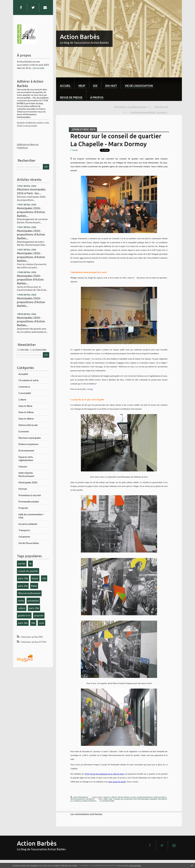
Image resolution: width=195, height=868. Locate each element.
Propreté (23, 508)
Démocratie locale (28, 425)
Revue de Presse (71, 97)
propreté (39, 615)
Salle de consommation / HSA (31, 516)
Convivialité (25, 393)
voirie (21, 601)
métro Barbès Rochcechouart (26, 474)
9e (30, 563)
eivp (135, 799)
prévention (33, 601)
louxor (35, 578)
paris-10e (23, 578)
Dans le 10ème (26, 412)
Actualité (23, 374)
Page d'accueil (161, 107)
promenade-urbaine (148, 799)
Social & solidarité (28, 524)
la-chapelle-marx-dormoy (83, 801)
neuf (82, 86)
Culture (22, 399)
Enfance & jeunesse (28, 444)
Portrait (23, 489)
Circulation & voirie (28, 380)
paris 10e (23, 586)
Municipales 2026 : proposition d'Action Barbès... (30, 280)
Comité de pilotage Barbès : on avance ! (149, 112)
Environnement (26, 450)
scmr (42, 623)
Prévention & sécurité (30, 495)
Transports (24, 530)
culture (22, 608)
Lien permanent (79, 797)
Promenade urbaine (29, 501)
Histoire (23, 466)
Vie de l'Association (29, 543)
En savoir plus (135, 865)
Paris (34, 586)
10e (44, 578)
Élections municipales (30, 438)
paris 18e (23, 623)
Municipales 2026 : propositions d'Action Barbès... (31, 212)
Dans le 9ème (25, 406)
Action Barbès (80, 37)
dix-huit (111, 86)
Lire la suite (38, 68)
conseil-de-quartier (28, 571)
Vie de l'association (139, 86)
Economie (24, 431)
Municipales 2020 (28, 482)
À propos (97, 97)
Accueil (65, 86)
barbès (22, 563)
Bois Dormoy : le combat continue (130, 107)
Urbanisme (24, 537)
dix (95, 86)
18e (33, 623)
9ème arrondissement (29, 593)
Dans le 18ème (26, 418)
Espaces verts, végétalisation (26, 458)
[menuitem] (65, 83)
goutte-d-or (24, 615)
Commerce (24, 387)
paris (106, 799)
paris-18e (34, 608)
